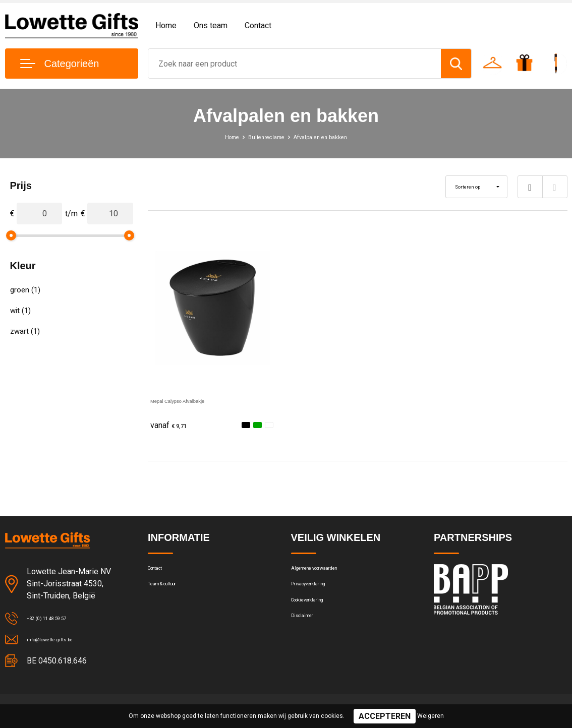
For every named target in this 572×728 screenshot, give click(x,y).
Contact (258, 25)
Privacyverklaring (319, 595)
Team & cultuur (173, 595)
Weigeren (431, 716)
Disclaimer (308, 638)
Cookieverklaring (318, 617)
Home (166, 25)
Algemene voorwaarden (330, 573)
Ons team (211, 25)
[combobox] (295, 64)
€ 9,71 (173, 426)
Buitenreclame (261, 137)
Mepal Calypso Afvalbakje (196, 400)
